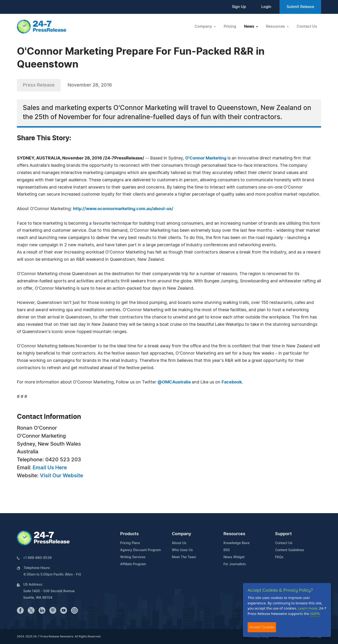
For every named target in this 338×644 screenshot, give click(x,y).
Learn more (308, 608)
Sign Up (239, 7)
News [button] (250, 27)
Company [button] (204, 27)
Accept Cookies (262, 627)
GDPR (315, 614)
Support (283, 534)
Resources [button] (276, 27)
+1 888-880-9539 (37, 558)
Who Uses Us (182, 550)
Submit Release (300, 7)
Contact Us (307, 27)
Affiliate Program (133, 564)
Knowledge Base (236, 543)
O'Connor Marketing (206, 158)
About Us (179, 543)
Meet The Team (184, 557)
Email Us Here (50, 468)
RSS (227, 550)
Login (266, 7)
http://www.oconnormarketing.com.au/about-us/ (123, 209)
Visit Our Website (61, 476)
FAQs (279, 557)
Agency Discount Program (140, 550)
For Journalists (235, 564)
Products (129, 534)
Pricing (230, 27)
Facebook (232, 382)
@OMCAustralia (174, 382)
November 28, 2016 (90, 85)
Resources (234, 534)
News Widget (234, 557)
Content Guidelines (290, 550)
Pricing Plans (130, 543)
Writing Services (133, 557)
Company (181, 534)
